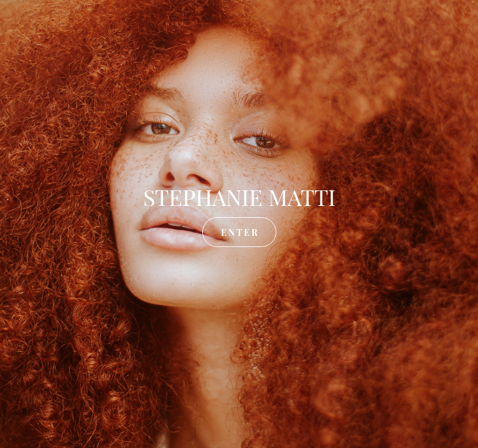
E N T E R (239, 232)
